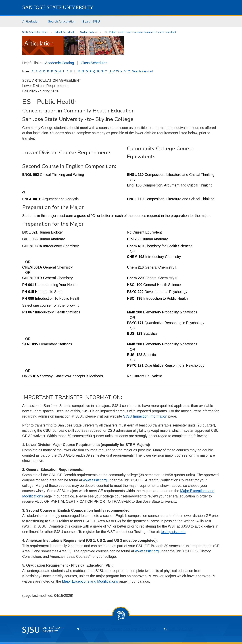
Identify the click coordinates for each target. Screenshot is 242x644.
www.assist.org (95, 480)
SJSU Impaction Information (145, 416)
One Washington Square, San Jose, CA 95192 (119, 629)
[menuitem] (32, 22)
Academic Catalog (59, 63)
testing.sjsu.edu (173, 532)
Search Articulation (62, 22)
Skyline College (89, 32)
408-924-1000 (181, 629)
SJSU (58, 7)
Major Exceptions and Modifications (90, 581)
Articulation (31, 22)
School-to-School (64, 32)
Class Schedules (94, 63)
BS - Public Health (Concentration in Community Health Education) (140, 32)
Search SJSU (91, 22)
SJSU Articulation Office (35, 32)
